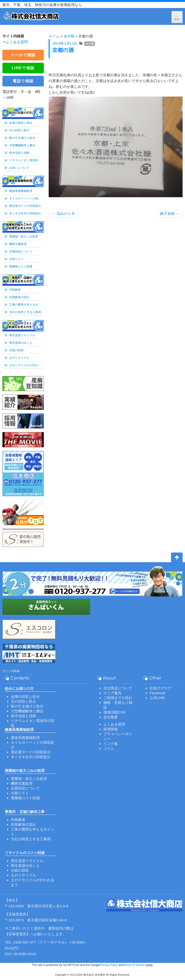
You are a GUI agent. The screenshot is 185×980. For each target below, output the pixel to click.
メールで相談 (23, 55)
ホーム (54, 36)
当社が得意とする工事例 (25, 312)
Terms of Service (134, 965)
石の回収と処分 (19, 130)
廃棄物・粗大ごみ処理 (24, 237)
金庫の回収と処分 (21, 123)
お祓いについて (19, 168)
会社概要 (111, 717)
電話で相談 (23, 81)
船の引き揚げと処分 (22, 138)
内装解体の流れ (19, 297)
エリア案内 (112, 693)
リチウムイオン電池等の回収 (25, 160)
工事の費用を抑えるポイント (25, 305)
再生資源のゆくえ (21, 343)
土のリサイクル (19, 358)
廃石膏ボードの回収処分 (25, 206)
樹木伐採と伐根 (19, 153)
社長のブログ (160, 688)
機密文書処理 (18, 244)
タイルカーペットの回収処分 (25, 198)
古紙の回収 (16, 350)
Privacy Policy (109, 965)
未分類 (69, 36)
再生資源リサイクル (22, 335)
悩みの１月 (64, 213)
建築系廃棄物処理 (21, 191)
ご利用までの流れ (118, 698)
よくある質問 (17, 42)
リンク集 (111, 744)
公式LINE (157, 698)
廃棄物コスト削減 (21, 266)
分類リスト (16, 259)
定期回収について (21, 252)
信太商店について (118, 688)
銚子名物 (169, 213)
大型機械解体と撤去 (22, 145)
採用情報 (111, 729)
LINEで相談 (23, 68)
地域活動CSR (114, 712)
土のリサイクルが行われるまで (25, 365)
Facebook (158, 693)
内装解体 (15, 290)
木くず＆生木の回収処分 (25, 213)
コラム (109, 748)
